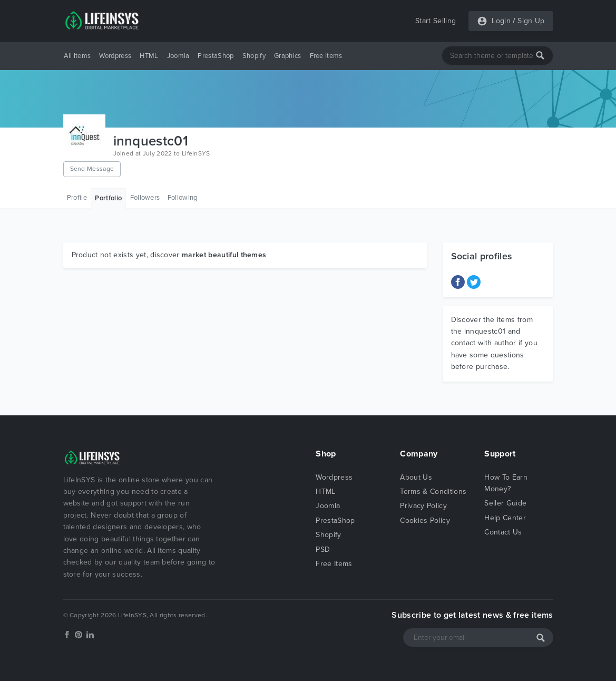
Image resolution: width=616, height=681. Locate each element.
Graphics (288, 56)
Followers (145, 198)
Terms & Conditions (433, 492)
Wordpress (115, 56)
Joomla (178, 56)
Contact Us (503, 532)
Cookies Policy (425, 521)
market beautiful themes (224, 255)
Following (183, 198)
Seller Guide (505, 503)
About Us (416, 477)
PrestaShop (216, 56)
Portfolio (108, 198)
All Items (77, 56)
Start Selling (436, 21)
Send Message (92, 169)
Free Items (326, 56)
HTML (149, 56)
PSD (323, 549)
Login (501, 21)
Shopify (254, 56)
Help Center (505, 518)
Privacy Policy (423, 506)
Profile (77, 198)
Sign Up (531, 21)
